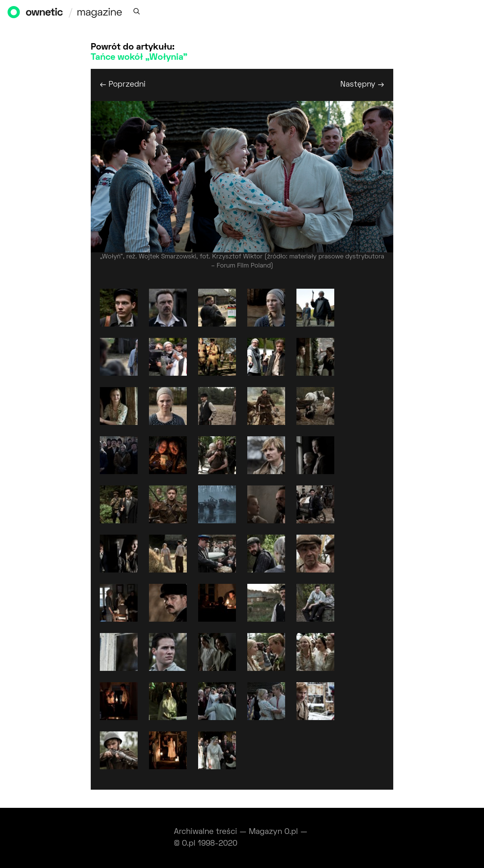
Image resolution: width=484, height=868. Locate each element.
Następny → (362, 85)
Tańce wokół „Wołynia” (139, 58)
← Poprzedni (123, 85)
